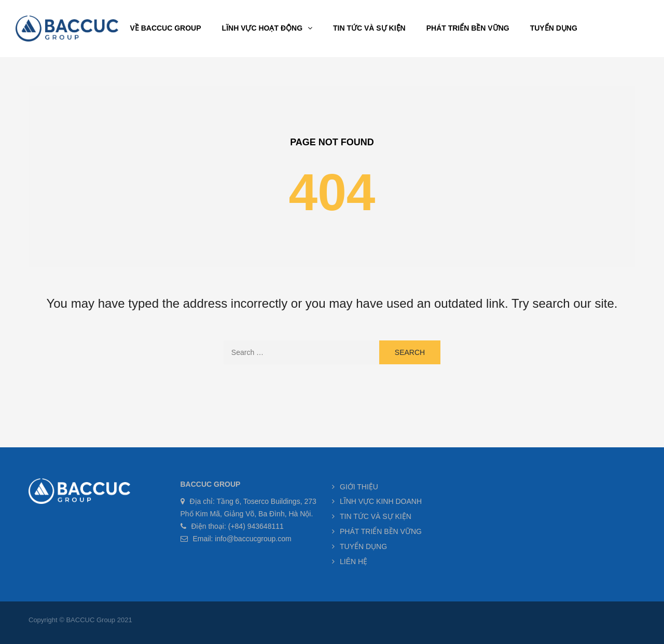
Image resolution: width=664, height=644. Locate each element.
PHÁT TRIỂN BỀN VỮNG (381, 531)
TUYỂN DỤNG (363, 546)
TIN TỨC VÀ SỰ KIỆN (376, 516)
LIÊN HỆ (354, 561)
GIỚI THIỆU (359, 487)
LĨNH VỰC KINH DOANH (381, 501)
